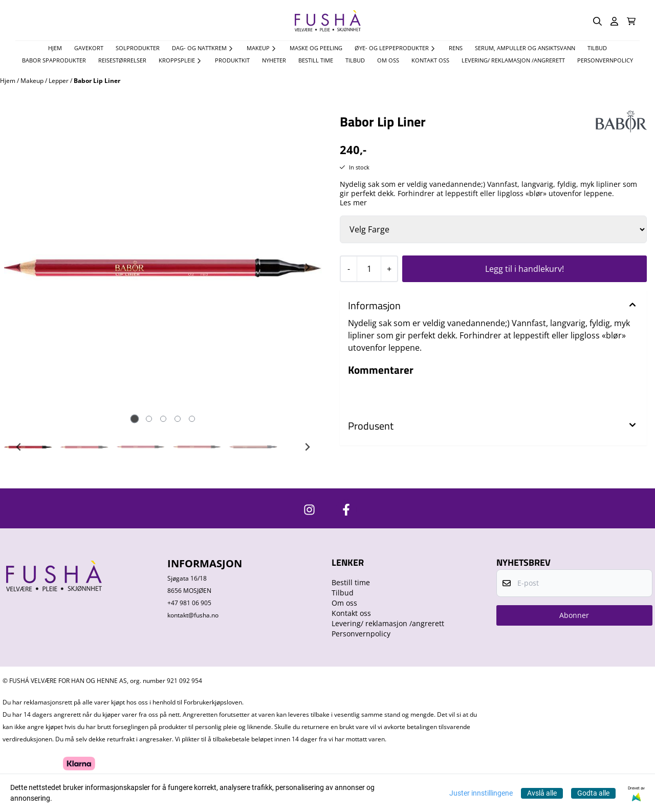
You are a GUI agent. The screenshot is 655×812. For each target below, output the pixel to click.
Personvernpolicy (605, 60)
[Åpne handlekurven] (631, 21)
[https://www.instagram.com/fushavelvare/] (309, 510)
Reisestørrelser (122, 60)
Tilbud (355, 60)
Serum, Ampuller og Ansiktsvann (525, 48)
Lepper (59, 81)
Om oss (388, 60)
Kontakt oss (430, 60)
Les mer (353, 203)
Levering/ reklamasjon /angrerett (513, 60)
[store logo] (327, 21)
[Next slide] (307, 267)
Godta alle (593, 793)
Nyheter (274, 60)
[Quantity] (369, 269)
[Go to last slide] (19, 447)
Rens (456, 48)
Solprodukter (138, 48)
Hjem (8, 81)
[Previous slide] (19, 267)
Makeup (33, 81)
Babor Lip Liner (97, 81)
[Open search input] (597, 21)
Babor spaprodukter (54, 60)
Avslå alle (542, 793)
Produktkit (232, 60)
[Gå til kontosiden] (614, 21)
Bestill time (316, 60)
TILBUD (597, 48)
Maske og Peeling (316, 48)
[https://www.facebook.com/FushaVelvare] (346, 510)
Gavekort (89, 48)
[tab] (134, 419)
